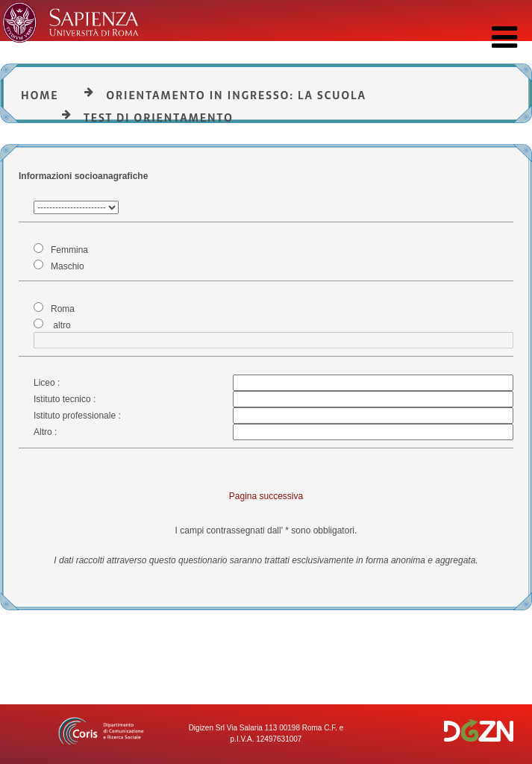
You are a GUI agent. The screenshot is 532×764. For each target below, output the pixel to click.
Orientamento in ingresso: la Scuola (236, 95)
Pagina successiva (266, 496)
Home (40, 95)
